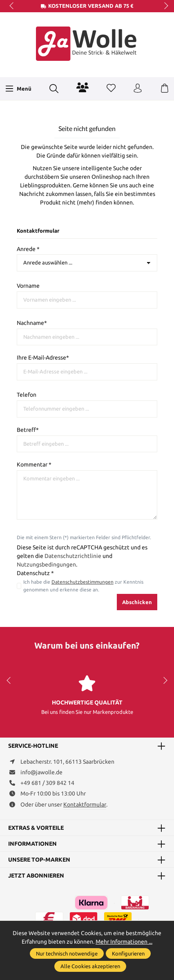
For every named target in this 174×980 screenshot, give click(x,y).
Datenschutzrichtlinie (73, 556)
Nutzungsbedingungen (46, 564)
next (164, 6)
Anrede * (28, 249)
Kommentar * (34, 464)
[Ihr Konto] (138, 89)
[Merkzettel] (111, 89)
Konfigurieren (128, 953)
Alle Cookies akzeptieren (90, 966)
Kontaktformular (85, 804)
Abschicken (137, 602)
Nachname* (32, 323)
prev (12, 6)
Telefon (27, 395)
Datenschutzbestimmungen (83, 582)
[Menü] (18, 89)
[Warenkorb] (165, 89)
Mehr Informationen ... (124, 942)
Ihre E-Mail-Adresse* (43, 358)
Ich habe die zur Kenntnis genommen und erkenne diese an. (83, 586)
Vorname (28, 286)
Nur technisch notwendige (67, 953)
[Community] (83, 87)
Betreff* (28, 430)
